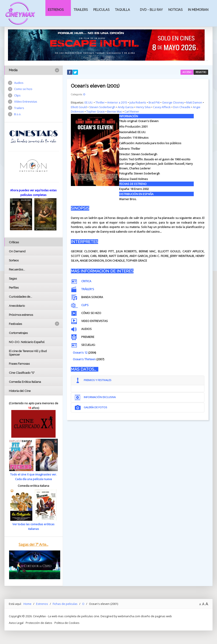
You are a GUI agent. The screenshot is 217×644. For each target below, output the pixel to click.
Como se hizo (23, 89)
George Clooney (173, 102)
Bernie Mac (115, 111)
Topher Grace (96, 111)
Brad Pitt (154, 102)
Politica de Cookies (67, 623)
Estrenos (56, 10)
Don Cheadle (182, 107)
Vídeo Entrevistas (26, 102)
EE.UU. (89, 102)
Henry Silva (143, 107)
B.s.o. (18, 114)
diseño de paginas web (156, 616)
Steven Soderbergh (102, 107)
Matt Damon (194, 102)
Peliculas (101, 10)
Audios (19, 83)
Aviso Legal (16, 623)
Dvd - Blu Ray (151, 10)
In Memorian (198, 10)
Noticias (175, 10)
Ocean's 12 (80, 353)
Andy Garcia (126, 107)
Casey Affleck (162, 107)
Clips (17, 95)
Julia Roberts (138, 102)
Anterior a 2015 (117, 102)
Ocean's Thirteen (84, 359)
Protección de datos (39, 623)
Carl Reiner (132, 111)
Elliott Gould (79, 107)
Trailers (81, 10)
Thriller (100, 102)
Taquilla (122, 10)
